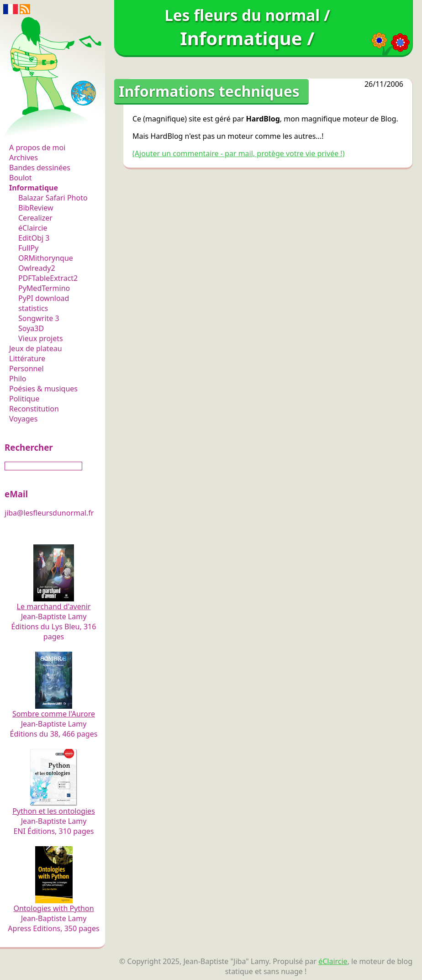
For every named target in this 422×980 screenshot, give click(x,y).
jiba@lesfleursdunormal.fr (49, 513)
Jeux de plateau (36, 348)
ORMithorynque (46, 258)
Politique (24, 399)
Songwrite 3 (39, 318)
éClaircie (33, 228)
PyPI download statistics (44, 303)
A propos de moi (37, 148)
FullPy (28, 248)
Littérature (27, 358)
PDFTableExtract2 (48, 278)
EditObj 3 (34, 238)
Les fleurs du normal (48, 129)
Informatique (34, 188)
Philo (18, 379)
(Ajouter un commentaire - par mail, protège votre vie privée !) (238, 153)
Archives (24, 158)
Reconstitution (34, 409)
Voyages (23, 419)
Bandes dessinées (40, 168)
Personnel (26, 369)
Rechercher (29, 447)
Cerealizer (35, 218)
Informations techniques (209, 91)
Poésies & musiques (43, 389)
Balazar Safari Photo (53, 198)
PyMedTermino (44, 288)
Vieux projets (41, 338)
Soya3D (31, 328)
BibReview (36, 208)
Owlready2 (37, 268)
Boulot (21, 178)
